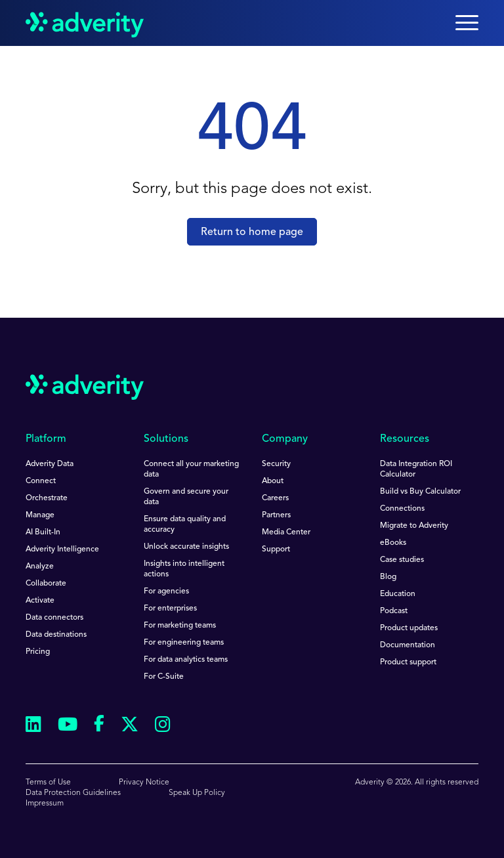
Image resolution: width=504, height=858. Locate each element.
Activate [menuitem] (40, 601)
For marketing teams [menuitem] (180, 626)
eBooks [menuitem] (393, 543)
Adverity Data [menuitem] (50, 464)
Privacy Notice (144, 783)
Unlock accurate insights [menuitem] (186, 547)
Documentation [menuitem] (408, 645)
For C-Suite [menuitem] (164, 677)
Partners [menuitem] (276, 515)
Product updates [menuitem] (409, 628)
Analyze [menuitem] (40, 567)
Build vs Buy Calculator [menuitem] (420, 492)
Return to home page (252, 232)
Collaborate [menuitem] (46, 584)
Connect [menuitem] (41, 481)
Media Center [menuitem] (286, 532)
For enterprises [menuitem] (170, 609)
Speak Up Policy (197, 793)
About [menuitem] (273, 481)
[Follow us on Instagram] (163, 726)
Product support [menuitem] (408, 662)
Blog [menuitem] (388, 577)
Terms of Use (48, 783)
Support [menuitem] (276, 549)
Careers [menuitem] (275, 498)
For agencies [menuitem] (166, 591)
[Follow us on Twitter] (130, 726)
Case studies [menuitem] (402, 560)
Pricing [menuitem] (38, 652)
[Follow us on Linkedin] (33, 726)
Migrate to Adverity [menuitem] (414, 526)
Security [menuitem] (276, 464)
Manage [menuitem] (40, 515)
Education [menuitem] (398, 594)
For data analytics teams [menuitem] (186, 660)
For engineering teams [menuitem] (184, 643)
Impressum (45, 804)
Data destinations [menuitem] (56, 635)
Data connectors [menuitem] (54, 618)
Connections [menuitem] (402, 509)
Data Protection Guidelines (73, 793)
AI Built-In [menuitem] (43, 532)
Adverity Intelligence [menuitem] (62, 549)
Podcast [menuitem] (394, 611)
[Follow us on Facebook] (99, 726)
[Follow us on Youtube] (68, 726)
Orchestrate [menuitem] (47, 498)
